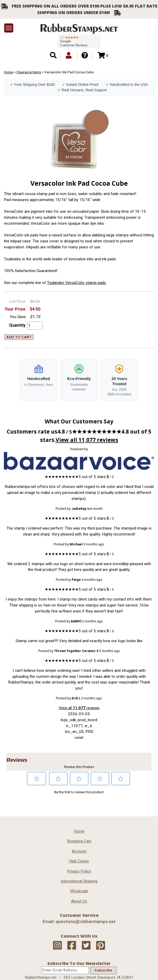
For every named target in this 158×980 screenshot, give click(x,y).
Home (8, 72)
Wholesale (79, 891)
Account (79, 851)
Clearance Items (29, 72)
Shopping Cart (79, 841)
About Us (79, 901)
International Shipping (79, 881)
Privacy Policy (79, 871)
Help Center (79, 861)
